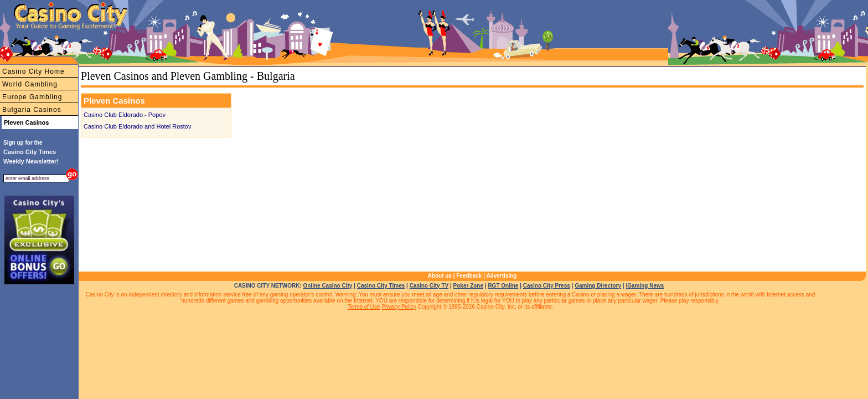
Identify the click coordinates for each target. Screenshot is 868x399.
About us (440, 276)
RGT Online (503, 286)
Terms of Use (364, 307)
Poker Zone (468, 286)
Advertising (501, 276)
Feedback (469, 276)
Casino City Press (547, 286)
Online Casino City (327, 286)
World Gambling (30, 84)
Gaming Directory (598, 286)
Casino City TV (429, 286)
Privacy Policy (399, 307)
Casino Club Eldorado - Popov (125, 115)
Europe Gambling (32, 97)
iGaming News (645, 286)
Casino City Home (33, 71)
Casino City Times (381, 286)
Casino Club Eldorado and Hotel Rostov (137, 126)
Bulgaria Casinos (32, 110)
